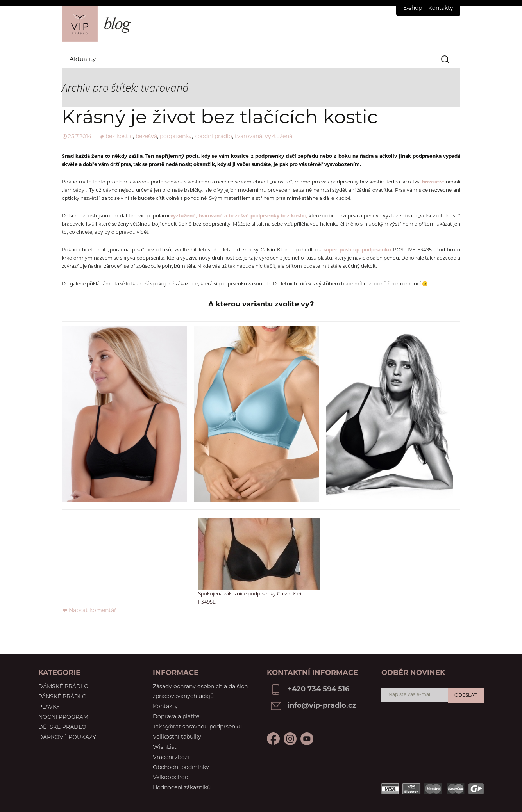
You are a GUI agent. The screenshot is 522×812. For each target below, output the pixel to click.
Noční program (63, 717)
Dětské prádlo (62, 727)
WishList (165, 747)
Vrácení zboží (171, 758)
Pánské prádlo (63, 697)
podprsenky (176, 137)
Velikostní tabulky (177, 737)
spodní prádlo (213, 137)
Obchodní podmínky (181, 768)
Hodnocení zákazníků (182, 788)
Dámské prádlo (63, 687)
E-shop (413, 8)
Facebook (273, 739)
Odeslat (466, 696)
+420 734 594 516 (318, 690)
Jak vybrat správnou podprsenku (197, 727)
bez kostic (119, 137)
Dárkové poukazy (67, 738)
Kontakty (441, 8)
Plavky (49, 707)
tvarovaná (248, 137)
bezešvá (146, 137)
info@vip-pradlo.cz (322, 706)
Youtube (290, 739)
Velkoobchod (171, 778)
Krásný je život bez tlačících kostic (220, 119)
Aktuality (83, 60)
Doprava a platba (176, 717)
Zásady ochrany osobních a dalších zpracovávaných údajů (200, 692)
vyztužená (279, 137)
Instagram (307, 739)
